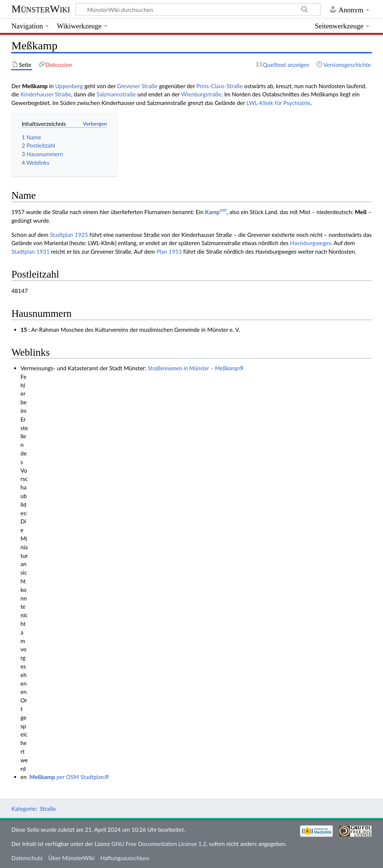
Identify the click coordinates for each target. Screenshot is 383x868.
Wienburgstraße (201, 94)
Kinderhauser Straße (46, 94)
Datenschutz (27, 858)
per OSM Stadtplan (67, 777)
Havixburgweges (310, 243)
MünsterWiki (41, 9)
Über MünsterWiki (71, 858)
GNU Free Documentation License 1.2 (159, 844)
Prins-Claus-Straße (220, 86)
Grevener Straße (137, 86)
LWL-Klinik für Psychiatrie (278, 103)
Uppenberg (69, 86)
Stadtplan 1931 (30, 251)
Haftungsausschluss (125, 858)
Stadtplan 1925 (69, 235)
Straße (48, 809)
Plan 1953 (169, 251)
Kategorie (23, 809)
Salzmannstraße (116, 94)
